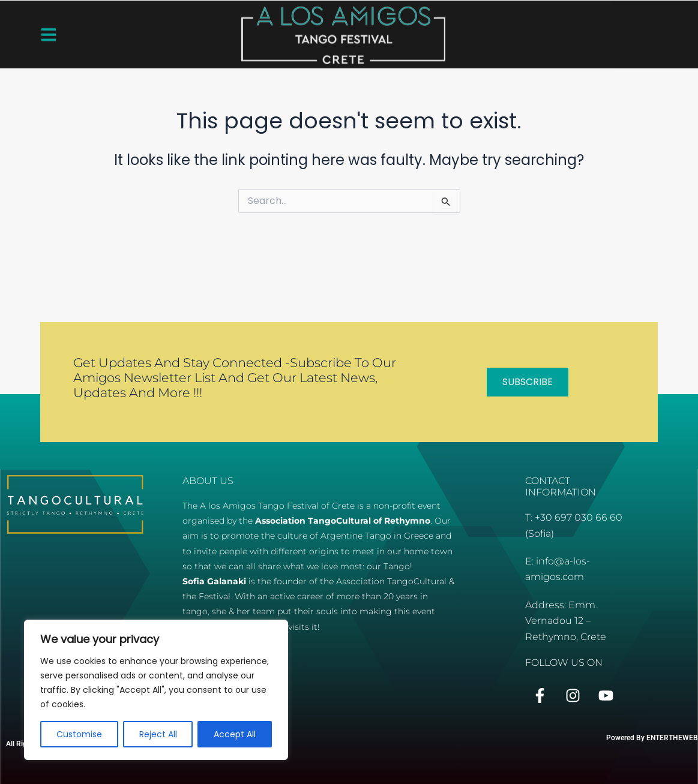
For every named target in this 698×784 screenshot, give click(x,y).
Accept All (235, 734)
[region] (156, 690)
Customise (79, 734)
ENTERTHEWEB (672, 738)
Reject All (158, 734)
